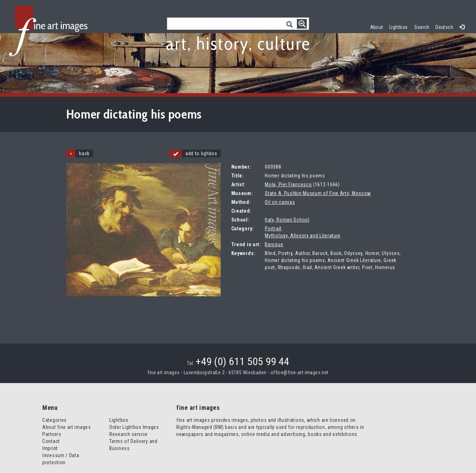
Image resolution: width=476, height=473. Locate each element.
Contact (51, 441)
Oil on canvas (280, 202)
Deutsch (444, 27)
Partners (52, 434)
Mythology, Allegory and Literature (303, 236)
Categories (54, 420)
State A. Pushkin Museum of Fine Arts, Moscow (318, 193)
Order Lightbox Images (134, 427)
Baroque (274, 244)
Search (422, 27)
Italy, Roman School (287, 220)
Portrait (273, 229)
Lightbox (400, 26)
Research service (129, 434)
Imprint (50, 448)
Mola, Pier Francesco (288, 184)
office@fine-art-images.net (300, 372)
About (377, 27)
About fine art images (67, 427)
